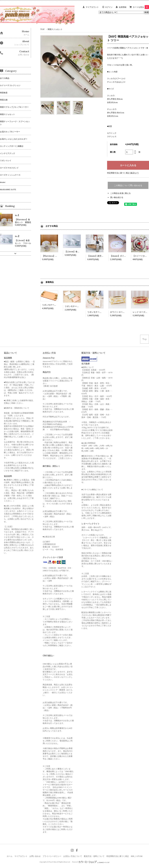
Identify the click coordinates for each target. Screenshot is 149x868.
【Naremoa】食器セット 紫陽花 (58, 256)
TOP (42, 29)
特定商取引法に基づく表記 (118, 856)
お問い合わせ (35, 856)
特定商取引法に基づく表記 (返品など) (123, 173)
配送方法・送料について (94, 856)
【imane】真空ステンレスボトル (102, 256)
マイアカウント (92, 7)
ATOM (139, 856)
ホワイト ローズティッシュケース (125, 312)
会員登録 (123, 7)
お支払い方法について (73, 856)
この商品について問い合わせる (128, 185)
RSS (133, 856)
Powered (91, 862)
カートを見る (141, 7)
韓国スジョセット (55, 29)
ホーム (10, 856)
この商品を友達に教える (120, 193)
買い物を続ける (117, 197)
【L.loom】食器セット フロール (80, 252)
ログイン (109, 7)
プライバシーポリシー (52, 856)
